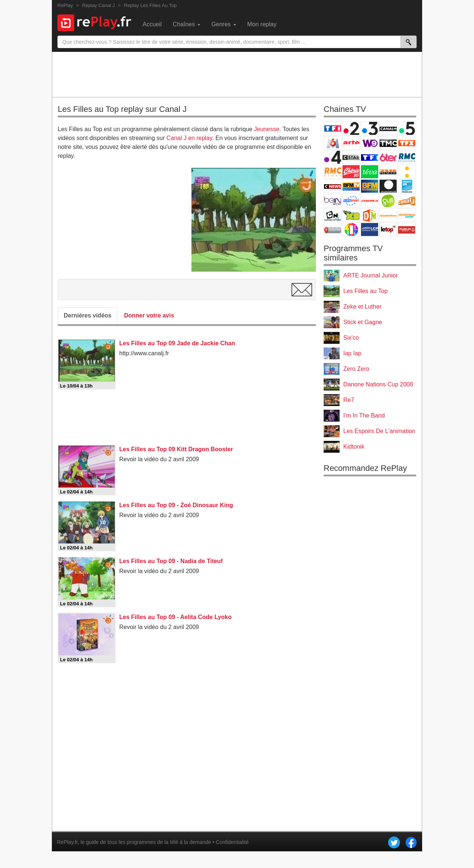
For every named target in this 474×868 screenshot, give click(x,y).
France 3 (370, 128)
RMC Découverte (407, 157)
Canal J (407, 201)
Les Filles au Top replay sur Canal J (122, 109)
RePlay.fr (67, 842)
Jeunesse (267, 129)
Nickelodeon (388, 215)
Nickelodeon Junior (407, 215)
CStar (351, 157)
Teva (370, 172)
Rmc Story (333, 172)
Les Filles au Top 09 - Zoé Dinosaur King (176, 505)
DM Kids (370, 215)
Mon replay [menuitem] (262, 24)
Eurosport (351, 201)
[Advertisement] (237, 74)
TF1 (333, 128)
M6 (333, 143)
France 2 (351, 128)
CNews (333, 186)
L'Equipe (370, 201)
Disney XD (351, 215)
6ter (388, 157)
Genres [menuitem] (224, 24)
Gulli (388, 201)
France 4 (333, 157)
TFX (407, 143)
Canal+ (388, 128)
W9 (370, 143)
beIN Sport (333, 201)
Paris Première (388, 172)
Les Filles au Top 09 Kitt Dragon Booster (176, 449)
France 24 (407, 186)
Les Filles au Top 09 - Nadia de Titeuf (171, 561)
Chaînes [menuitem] (187, 24)
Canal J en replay (189, 138)
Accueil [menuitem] (152, 24)
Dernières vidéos (88, 315)
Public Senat (407, 230)
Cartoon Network (333, 215)
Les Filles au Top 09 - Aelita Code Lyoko (175, 617)
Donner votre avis (149, 315)
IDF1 (351, 230)
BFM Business (370, 186)
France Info (407, 172)
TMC (388, 143)
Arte (351, 143)
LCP (370, 230)
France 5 (407, 128)
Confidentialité (232, 842)
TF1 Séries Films (370, 157)
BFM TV (351, 186)
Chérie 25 (351, 172)
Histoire (333, 230)
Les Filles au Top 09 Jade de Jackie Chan (177, 343)
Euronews (388, 186)
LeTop (388, 230)
